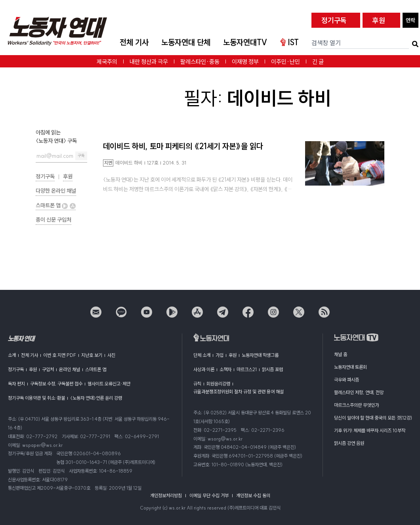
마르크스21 (247, 369)
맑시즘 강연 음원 (349, 443)
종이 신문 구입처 (53, 220)
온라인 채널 (70, 369)
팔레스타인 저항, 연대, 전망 (359, 392)
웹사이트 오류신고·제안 (109, 384)
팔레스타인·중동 (200, 62)
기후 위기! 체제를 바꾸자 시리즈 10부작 (370, 430)
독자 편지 (16, 384)
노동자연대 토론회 (350, 367)
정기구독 (334, 20)
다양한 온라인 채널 (56, 191)
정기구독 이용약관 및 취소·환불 (36, 398)
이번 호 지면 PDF (60, 355)
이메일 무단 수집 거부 (209, 495)
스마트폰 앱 (56, 205)
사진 (111, 355)
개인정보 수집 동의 (253, 495)
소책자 (225, 369)
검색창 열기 (326, 43)
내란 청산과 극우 (149, 62)
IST (289, 42)
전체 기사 (134, 42)
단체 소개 (202, 355)
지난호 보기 (92, 355)
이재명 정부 (245, 62)
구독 (81, 156)
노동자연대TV (245, 42)
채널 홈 (341, 354)
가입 (220, 355)
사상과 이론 (204, 369)
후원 (379, 20)
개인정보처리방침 (166, 495)
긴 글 (318, 62)
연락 (410, 20)
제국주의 (107, 62)
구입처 (48, 369)
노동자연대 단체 (186, 42)
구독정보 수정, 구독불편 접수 (56, 384)
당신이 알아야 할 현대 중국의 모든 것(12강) (373, 418)
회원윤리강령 (218, 384)
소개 (12, 355)
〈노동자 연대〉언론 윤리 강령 (96, 398)
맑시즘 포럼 (272, 369)
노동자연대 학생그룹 (260, 355)
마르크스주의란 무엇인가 (356, 405)
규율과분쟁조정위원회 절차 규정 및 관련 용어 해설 (239, 392)
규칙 (197, 384)
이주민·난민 (285, 62)
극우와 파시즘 (346, 380)
